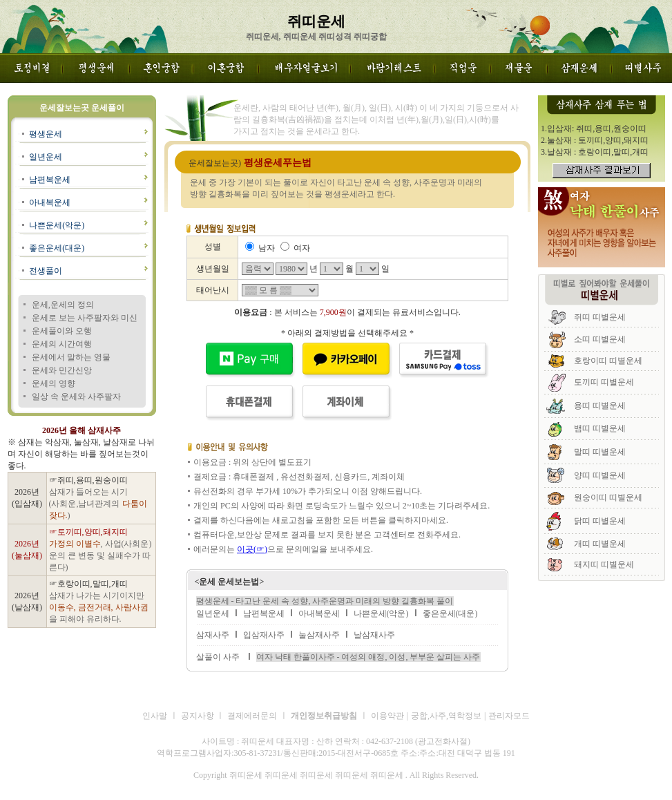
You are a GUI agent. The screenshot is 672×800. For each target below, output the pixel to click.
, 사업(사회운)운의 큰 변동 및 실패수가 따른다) (100, 555)
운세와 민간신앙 (62, 370)
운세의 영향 (54, 383)
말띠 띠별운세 (600, 452)
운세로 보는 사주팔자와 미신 (85, 318)
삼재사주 (213, 635)
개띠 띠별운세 (600, 544)
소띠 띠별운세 (600, 339)
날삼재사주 (374, 635)
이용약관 (387, 716)
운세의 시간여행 (62, 344)
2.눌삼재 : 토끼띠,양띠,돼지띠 (595, 140)
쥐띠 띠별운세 (600, 317)
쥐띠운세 (161, 787)
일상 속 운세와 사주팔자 (76, 397)
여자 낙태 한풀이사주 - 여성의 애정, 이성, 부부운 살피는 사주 (368, 657)
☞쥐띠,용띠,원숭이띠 (88, 480)
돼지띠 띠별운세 (604, 564)
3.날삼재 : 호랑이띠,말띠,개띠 (595, 152)
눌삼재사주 (319, 635)
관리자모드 (509, 716)
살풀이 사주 (218, 657)
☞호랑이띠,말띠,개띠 (88, 584)
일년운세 (46, 157)
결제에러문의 (252, 716)
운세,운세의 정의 (63, 305)
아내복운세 (50, 202)
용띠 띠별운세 (600, 406)
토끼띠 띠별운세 (604, 382)
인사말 (155, 716)
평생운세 (46, 134)
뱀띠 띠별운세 (600, 428)
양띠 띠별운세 (600, 475)
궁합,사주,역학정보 (446, 716)
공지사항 (199, 716)
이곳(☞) (252, 549)
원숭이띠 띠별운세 (608, 497)
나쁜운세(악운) (57, 225)
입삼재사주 (264, 635)
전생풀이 (46, 271)
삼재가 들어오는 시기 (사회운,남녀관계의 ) (98, 504)
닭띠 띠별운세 (600, 521)
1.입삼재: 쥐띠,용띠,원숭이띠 (594, 128)
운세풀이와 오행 (62, 331)
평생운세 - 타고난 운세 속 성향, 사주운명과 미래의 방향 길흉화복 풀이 (325, 601)
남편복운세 (50, 180)
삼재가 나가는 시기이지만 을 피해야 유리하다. (99, 607)
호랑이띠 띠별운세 (608, 361)
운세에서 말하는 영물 (71, 357)
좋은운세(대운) (57, 248)
